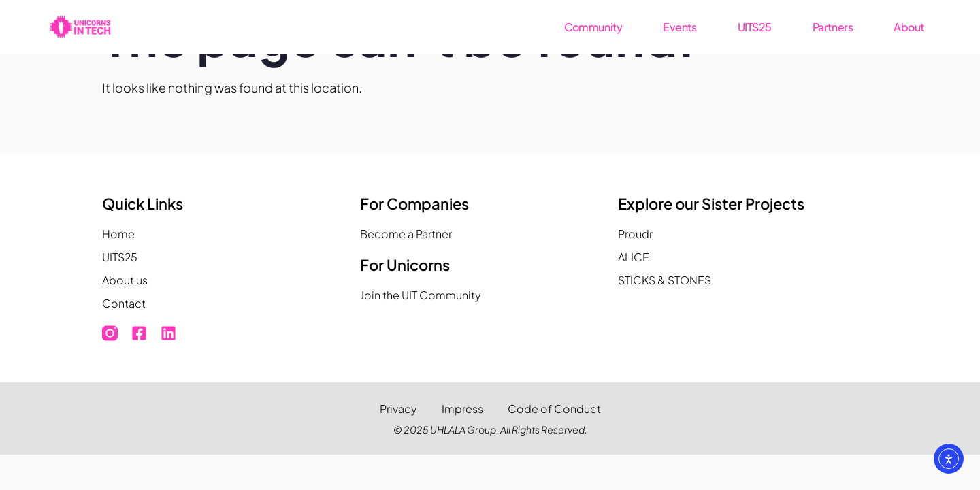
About (909, 27)
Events (680, 27)
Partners (833, 27)
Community (593, 27)
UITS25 (755, 27)
